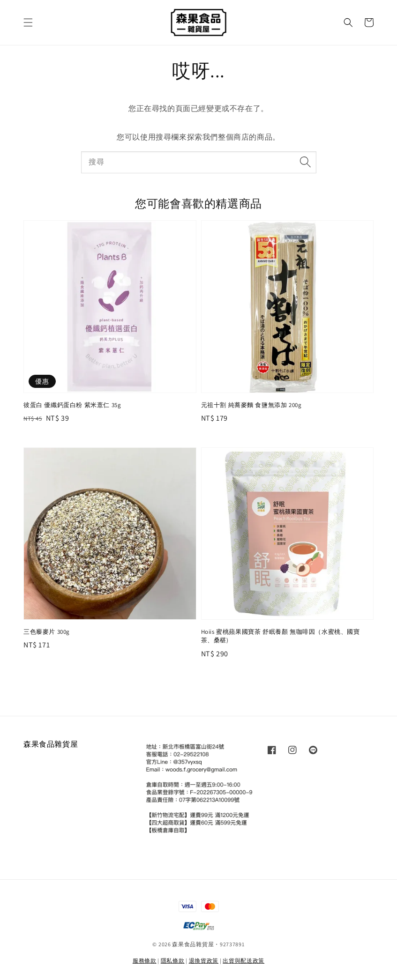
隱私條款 (173, 961)
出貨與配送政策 (243, 961)
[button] (28, 22)
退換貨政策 (204, 961)
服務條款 (145, 961)
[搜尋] (306, 162)
